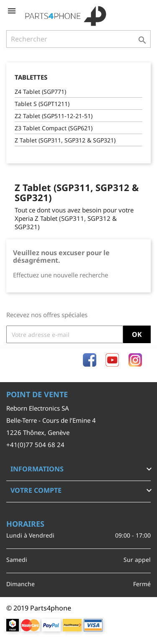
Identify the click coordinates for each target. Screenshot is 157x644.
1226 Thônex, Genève (38, 432)
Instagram (135, 360)
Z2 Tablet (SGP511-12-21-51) (54, 116)
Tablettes (31, 77)
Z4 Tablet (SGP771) (40, 92)
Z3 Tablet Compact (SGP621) (54, 128)
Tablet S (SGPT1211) (42, 104)
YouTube (112, 360)
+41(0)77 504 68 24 (35, 445)
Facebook (90, 360)
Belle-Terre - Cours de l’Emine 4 (51, 420)
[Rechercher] (78, 39)
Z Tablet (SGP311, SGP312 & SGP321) (65, 140)
